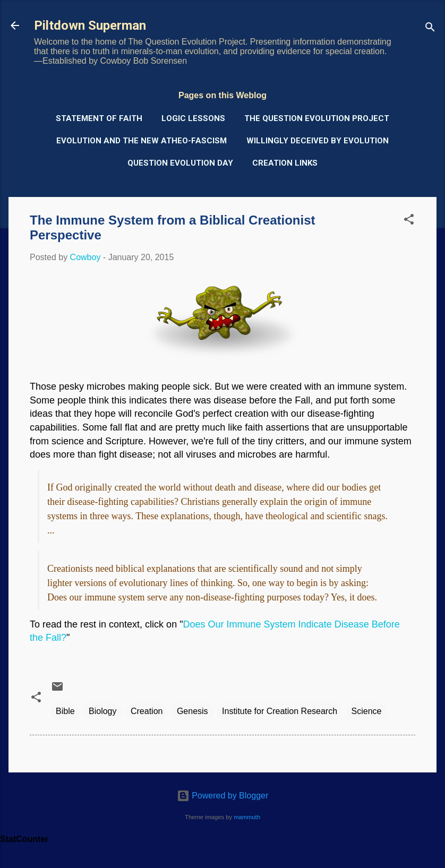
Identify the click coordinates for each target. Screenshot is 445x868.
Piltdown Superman (90, 25)
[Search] (430, 29)
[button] (409, 221)
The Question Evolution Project (317, 118)
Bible (65, 711)
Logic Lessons (193, 118)
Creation (147, 711)
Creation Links (285, 163)
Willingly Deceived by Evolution (318, 141)
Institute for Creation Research (280, 711)
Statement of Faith (99, 118)
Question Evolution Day (180, 163)
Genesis (192, 711)
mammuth (247, 817)
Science (367, 711)
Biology (102, 711)
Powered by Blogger (223, 796)
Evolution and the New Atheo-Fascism (142, 141)
